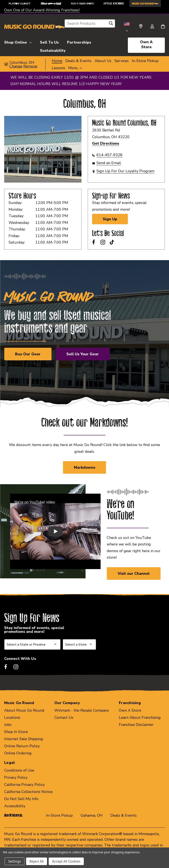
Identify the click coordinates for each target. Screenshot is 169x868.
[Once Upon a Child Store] (51, 3)
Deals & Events (124, 815)
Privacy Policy (16, 777)
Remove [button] (30, 66)
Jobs (8, 725)
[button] (75, 68)
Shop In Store (16, 732)
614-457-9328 (109, 155)
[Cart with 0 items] (163, 27)
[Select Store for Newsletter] (79, 644)
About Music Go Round (24, 710)
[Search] (111, 24)
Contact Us (64, 717)
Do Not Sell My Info (21, 799)
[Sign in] (152, 27)
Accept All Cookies (66, 861)
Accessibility (15, 806)
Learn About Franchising (140, 717)
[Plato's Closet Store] (20, 3)
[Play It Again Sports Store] (83, 3)
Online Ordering (18, 753)
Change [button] (16, 66)
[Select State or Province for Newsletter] (32, 644)
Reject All (37, 861)
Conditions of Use (19, 770)
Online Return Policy (22, 746)
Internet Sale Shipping (24, 739)
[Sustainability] (53, 50)
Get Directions (106, 143)
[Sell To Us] (49, 42)
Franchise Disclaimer (136, 725)
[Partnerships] (79, 42)
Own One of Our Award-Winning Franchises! (42, 10)
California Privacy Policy (24, 785)
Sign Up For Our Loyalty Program (125, 171)
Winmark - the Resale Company (82, 710)
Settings (15, 861)
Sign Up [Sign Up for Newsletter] (110, 219)
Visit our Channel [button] (134, 573)
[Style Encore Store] (114, 3)
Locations (12, 717)
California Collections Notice (28, 792)
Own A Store (146, 44)
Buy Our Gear (28, 354)
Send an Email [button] (109, 163)
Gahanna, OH (92, 815)
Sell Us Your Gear (83, 354)
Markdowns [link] (85, 467)
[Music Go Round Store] (145, 3)
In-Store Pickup (59, 815)
